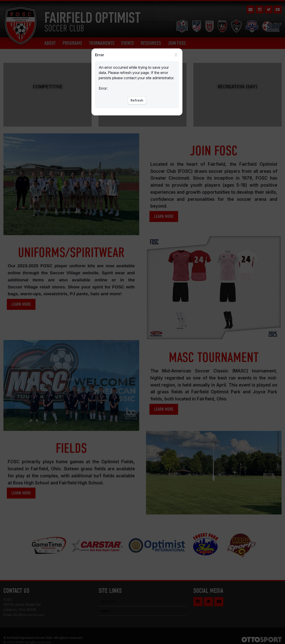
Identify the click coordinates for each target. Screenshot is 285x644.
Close (176, 55)
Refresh (137, 100)
